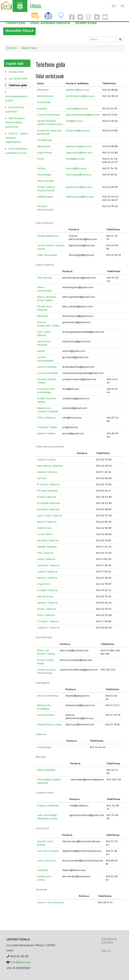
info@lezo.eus (74, 121)
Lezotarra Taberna (48, 565)
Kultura (41, 168)
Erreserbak (44, 102)
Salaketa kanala (109, 941)
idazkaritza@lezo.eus (79, 146)
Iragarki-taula (19, 31)
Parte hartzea (45, 181)
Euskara (42, 108)
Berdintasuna (45, 96)
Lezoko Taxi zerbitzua (50, 902)
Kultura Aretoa (46, 715)
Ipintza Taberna (47, 522)
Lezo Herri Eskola (48, 851)
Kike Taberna (45, 553)
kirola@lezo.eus (75, 159)
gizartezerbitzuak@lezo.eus (83, 115)
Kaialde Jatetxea (47, 547)
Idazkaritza (44, 146)
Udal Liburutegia (47, 255)
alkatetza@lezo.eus (78, 90)
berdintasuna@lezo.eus (80, 96)
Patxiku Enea (45, 596)
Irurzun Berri (45, 534)
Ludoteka (43, 870)
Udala (35, 6)
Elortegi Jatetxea (47, 491)
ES (123, 6)
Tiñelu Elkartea (46, 418)
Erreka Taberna (46, 497)
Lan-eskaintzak (18, 79)
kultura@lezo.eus (76, 168)
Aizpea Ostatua (46, 460)
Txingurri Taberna (48, 621)
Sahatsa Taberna (47, 603)
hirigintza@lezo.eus (78, 131)
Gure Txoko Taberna (49, 516)
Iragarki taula (29, 48)
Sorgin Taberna (46, 609)
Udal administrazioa (50, 23)
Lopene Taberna (47, 572)
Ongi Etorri (44, 584)
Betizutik (42, 316)
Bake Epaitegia (46, 770)
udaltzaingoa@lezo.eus (80, 197)
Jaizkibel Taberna (48, 540)
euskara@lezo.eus (77, 108)
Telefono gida (18, 85)
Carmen (42, 478)
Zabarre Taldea (46, 433)
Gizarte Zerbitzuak (48, 115)
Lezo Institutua (46, 861)
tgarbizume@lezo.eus (79, 187)
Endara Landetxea (48, 806)
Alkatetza (43, 90)
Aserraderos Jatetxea (50, 466)
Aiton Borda (44, 278)
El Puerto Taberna (48, 484)
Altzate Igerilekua (48, 696)
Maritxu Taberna (47, 578)
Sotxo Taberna (46, 615)
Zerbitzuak (86, 23)
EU (114, 6)
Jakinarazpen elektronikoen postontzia (15, 122)
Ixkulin (41, 351)
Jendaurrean (16, 72)
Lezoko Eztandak (47, 373)
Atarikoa (12, 48)
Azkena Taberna (47, 472)
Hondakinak (44, 140)
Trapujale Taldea (47, 427)
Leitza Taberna (46, 559)
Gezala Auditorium (48, 236)
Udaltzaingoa (45, 197)
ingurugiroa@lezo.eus (79, 153)
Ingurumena (44, 153)
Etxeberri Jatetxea (48, 509)
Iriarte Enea (44, 528)
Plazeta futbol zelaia (49, 724)
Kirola (40, 159)
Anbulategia (44, 747)
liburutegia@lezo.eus (79, 175)
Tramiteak (15, 23)
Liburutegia (44, 175)
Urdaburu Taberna (48, 628)
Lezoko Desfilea (47, 367)
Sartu (106, 951)
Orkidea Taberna (47, 590)
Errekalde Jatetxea (48, 503)
